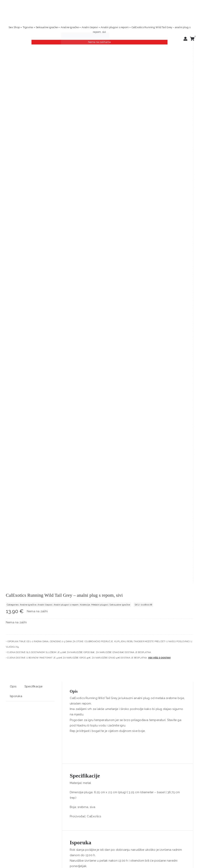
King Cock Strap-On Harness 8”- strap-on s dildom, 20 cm (137, 693)
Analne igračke (70, 27)
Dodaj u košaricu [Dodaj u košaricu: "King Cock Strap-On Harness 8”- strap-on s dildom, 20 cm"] (147, 706)
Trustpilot (12, 764)
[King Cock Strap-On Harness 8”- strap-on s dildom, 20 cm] (147, 636)
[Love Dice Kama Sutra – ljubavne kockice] (147, 505)
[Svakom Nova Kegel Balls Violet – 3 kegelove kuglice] (52, 636)
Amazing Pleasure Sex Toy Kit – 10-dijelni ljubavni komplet (42, 562)
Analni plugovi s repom (115, 27)
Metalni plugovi (100, 83)
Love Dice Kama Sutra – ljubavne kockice (127, 562)
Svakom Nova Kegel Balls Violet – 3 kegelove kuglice (38, 693)
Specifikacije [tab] (33, 164)
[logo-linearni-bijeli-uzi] (98, 858)
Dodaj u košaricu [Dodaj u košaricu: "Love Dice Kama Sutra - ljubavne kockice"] (147, 576)
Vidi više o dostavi (159, 136)
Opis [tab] (13, 164)
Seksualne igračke (47, 27)
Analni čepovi (90, 27)
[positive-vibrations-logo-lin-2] (85, 34)
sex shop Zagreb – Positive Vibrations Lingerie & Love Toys (108, 818)
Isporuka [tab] (16, 174)
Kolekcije (85, 83)
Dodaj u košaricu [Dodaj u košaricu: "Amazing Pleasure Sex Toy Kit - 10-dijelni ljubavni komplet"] (52, 576)
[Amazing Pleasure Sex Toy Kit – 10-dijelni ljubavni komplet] (52, 505)
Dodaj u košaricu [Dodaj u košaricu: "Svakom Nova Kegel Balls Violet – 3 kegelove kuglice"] (52, 706)
